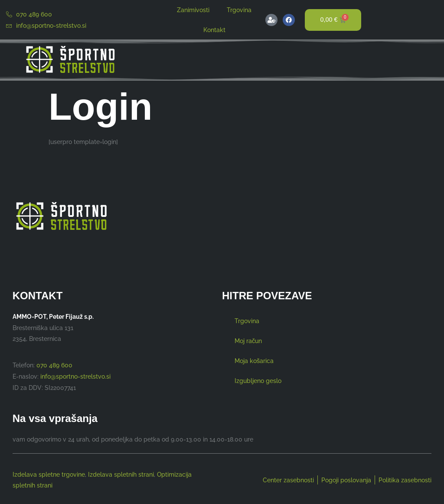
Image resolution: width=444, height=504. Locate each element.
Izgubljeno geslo (258, 381)
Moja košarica (254, 361)
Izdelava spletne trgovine (49, 475)
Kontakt (214, 30)
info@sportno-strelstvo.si (75, 376)
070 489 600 (54, 365)
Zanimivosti (193, 10)
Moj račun (248, 341)
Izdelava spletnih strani (121, 475)
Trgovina (239, 10)
